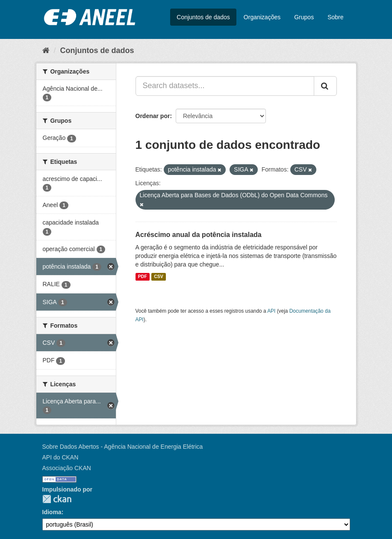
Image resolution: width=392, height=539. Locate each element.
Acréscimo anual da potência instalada (199, 235)
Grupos (304, 17)
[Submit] (325, 86)
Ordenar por (153, 116)
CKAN (57, 499)
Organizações (262, 17)
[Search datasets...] (225, 86)
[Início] (46, 50)
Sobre (335, 17)
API (271, 311)
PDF (143, 277)
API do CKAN (60, 457)
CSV (159, 277)
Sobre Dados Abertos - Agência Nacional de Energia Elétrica (123, 447)
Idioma (52, 512)
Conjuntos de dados (203, 17)
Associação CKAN (67, 468)
